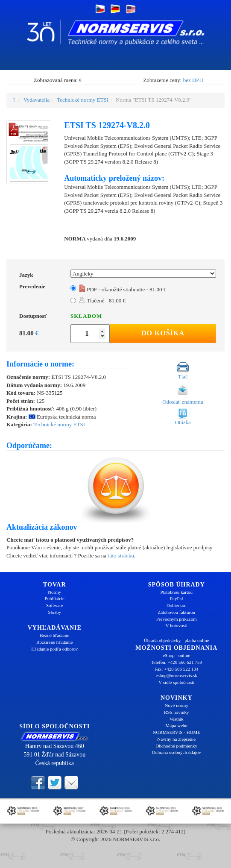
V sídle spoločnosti (176, 682)
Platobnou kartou (177, 592)
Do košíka (163, 333)
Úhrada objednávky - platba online (177, 640)
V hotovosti (177, 625)
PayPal (177, 598)
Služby (54, 612)
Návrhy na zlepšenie (176, 739)
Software (55, 605)
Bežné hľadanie (54, 635)
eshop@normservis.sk (177, 675)
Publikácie (55, 598)
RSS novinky (176, 712)
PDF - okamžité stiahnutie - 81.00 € (123, 289)
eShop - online (176, 655)
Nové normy (177, 705)
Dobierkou (177, 605)
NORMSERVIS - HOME (176, 732)
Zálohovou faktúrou (176, 612)
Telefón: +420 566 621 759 (176, 662)
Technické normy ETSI (83, 100)
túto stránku (121, 556)
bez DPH (193, 80)
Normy (54, 592)
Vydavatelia (37, 100)
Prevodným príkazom (177, 619)
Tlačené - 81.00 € (102, 301)
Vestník (177, 719)
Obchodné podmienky (177, 746)
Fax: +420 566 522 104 (177, 669)
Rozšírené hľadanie (54, 642)
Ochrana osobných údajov (177, 752)
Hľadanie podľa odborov (54, 649)
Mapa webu (176, 725)
